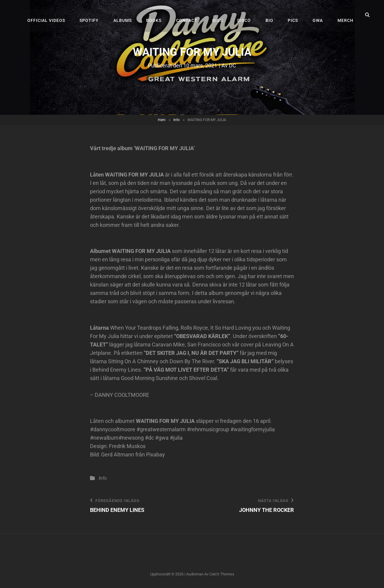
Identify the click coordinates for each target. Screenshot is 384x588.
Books (164, 15)
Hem (162, 120)
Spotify (102, 15)
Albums (134, 15)
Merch (346, 15)
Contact (196, 15)
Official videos (61, 15)
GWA (320, 15)
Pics (296, 15)
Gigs (225, 15)
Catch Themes (222, 574)
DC (232, 65)
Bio (274, 15)
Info (177, 120)
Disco (250, 15)
